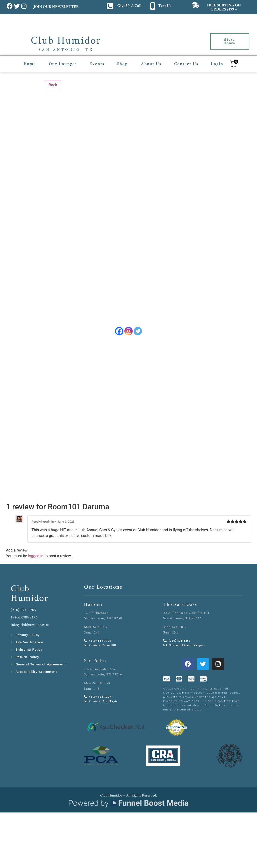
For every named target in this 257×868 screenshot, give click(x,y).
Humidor (30, 600)
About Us (151, 61)
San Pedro (95, 663)
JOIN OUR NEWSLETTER (56, 7)
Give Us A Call (129, 6)
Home (30, 61)
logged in (36, 558)
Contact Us (186, 61)
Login (217, 61)
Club (20, 590)
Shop (123, 61)
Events (97, 61)
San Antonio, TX (66, 49)
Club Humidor (66, 40)
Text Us (165, 6)
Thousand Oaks (180, 606)
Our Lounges (63, 61)
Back (53, 82)
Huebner (93, 606)
